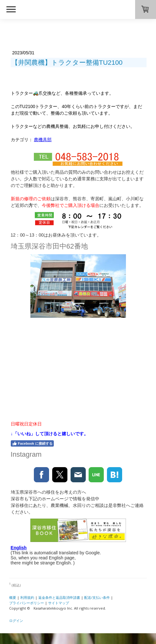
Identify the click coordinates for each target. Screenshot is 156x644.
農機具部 (43, 140)
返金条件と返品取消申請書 (59, 597)
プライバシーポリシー (27, 603)
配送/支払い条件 (97, 597)
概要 (13, 597)
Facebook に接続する (32, 443)
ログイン (16, 620)
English (19, 548)
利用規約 (27, 597)
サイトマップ (59, 603)
